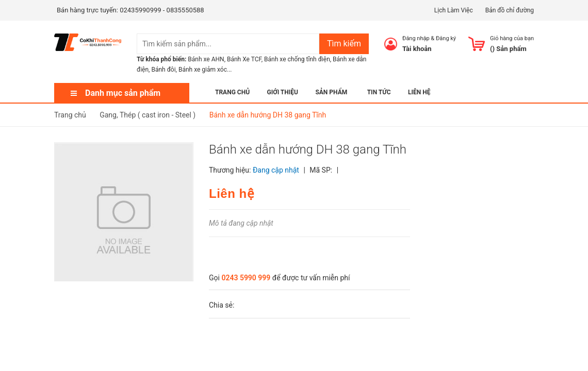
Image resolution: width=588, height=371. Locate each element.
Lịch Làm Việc (454, 10)
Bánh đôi (163, 70)
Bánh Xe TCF (244, 59)
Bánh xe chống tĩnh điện (297, 59)
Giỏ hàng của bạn (512, 38)
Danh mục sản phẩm (123, 93)
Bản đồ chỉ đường (510, 10)
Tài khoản (417, 49)
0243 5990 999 (246, 278)
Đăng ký (446, 38)
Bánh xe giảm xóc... (205, 70)
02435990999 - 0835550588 (162, 10)
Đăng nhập (416, 38)
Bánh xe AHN (206, 59)
